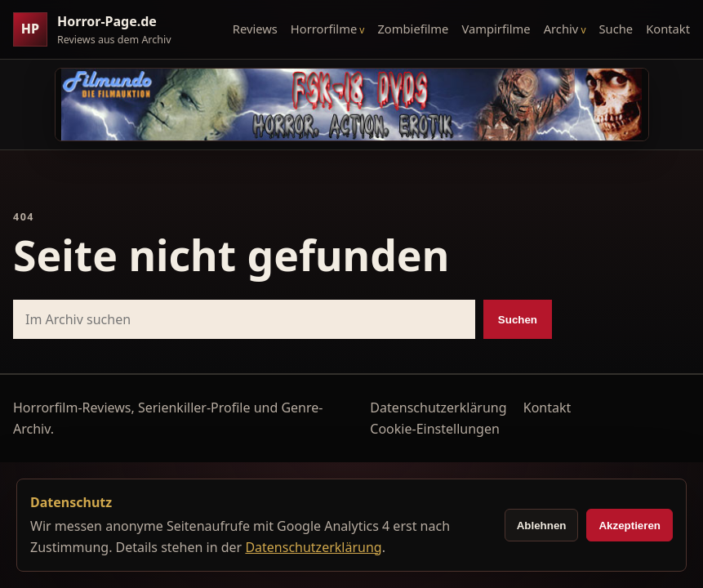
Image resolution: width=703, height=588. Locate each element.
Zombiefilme (413, 29)
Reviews (255, 29)
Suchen (518, 320)
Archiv (561, 29)
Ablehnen (542, 526)
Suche (616, 29)
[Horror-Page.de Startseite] (99, 30)
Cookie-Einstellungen (434, 429)
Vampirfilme (496, 29)
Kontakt (668, 29)
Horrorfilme (324, 29)
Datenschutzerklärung (438, 408)
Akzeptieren (630, 526)
